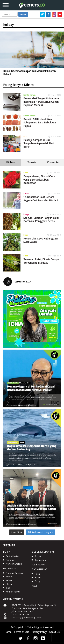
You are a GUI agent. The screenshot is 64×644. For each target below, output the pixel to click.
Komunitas (40, 560)
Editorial (10, 560)
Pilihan (11, 162)
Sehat (26, 194)
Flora (26, 173)
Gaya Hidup (10, 568)
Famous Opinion (14, 573)
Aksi (25, 136)
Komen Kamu (13, 592)
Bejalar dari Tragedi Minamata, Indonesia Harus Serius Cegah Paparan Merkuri (41, 102)
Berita (7, 552)
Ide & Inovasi (39, 565)
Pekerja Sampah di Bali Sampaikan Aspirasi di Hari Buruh (39, 143)
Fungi (37, 581)
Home (8, 632)
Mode (9, 577)
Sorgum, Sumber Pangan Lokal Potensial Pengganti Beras (41, 219)
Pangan (27, 214)
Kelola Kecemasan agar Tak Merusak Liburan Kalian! (29, 73)
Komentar (53, 162)
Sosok (38, 556)
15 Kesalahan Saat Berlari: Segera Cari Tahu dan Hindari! (41, 199)
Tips (8, 588)
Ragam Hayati (40, 569)
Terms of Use (22, 632)
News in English (14, 564)
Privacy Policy (39, 632)
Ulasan (9, 584)
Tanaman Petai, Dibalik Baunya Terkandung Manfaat (41, 261)
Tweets (32, 162)
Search (23, 14)
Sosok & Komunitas (43, 552)
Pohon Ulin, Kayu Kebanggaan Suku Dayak (41, 240)
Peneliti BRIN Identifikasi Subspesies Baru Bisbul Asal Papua (40, 122)
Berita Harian (29, 95)
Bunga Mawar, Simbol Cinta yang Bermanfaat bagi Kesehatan (39, 179)
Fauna (38, 577)
